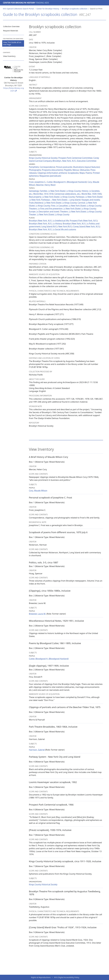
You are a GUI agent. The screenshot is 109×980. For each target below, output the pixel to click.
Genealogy (34, 191)
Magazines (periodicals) (50, 176)
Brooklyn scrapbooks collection (75, 9)
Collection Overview (11, 26)
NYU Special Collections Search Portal (18, 9)
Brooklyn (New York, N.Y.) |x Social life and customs (53, 229)
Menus (76, 170)
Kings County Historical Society (43, 158)
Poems (89, 173)
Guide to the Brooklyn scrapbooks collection (47, 14)
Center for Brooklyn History (19, 3)
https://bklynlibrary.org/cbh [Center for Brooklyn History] (13, 89)
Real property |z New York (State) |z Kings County (52, 197)
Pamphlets (34, 167)
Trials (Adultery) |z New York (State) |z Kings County (53, 203)
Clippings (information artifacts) (52, 173)
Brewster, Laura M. (37, 614)
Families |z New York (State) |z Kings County (60, 191)
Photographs (35, 170)
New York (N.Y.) (65, 226)
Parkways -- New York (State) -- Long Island (61, 200)
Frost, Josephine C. (37, 182)
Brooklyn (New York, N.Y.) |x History (45, 223)
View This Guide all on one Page (12, 43)
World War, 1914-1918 (43, 194)
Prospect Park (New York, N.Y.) (83, 221)
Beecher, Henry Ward (46, 185)
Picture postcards (64, 167)
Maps (82, 173)
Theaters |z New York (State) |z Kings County (81, 211)
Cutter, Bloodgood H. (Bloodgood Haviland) (67, 182)
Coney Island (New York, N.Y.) (86, 226)
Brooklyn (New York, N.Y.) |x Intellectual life (49, 221)
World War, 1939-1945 (92, 194)
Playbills (68, 170)
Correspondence (47, 167)
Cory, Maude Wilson (38, 491)
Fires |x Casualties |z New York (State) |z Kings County (76, 206)
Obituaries (85, 170)
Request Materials (11, 31)
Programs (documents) (53, 170)
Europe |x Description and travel (44, 211)
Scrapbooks (73, 173)
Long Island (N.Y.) (49, 226)
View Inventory (9, 56)
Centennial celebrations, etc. (67, 194)
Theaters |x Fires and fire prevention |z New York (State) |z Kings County (62, 209)
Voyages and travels (91, 200)
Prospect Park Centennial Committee (75, 158)
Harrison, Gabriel (37, 750)
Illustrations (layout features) (86, 167)
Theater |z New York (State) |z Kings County (49, 214)
